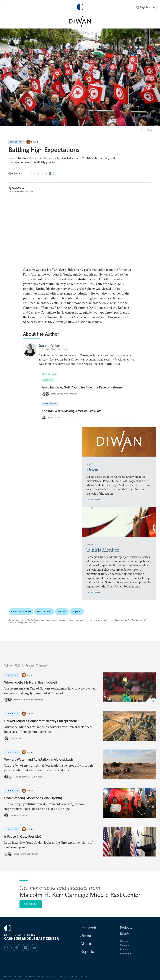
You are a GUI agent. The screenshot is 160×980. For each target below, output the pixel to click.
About (86, 943)
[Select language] (144, 7)
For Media (125, 954)
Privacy (124, 949)
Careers (124, 945)
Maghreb (77, 611)
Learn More (94, 500)
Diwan (35, 142)
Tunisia (62, 611)
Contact (124, 941)
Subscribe (31, 904)
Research (88, 928)
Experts (87, 951)
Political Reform (21, 611)
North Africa (44, 611)
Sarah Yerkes (19, 188)
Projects (126, 927)
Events (125, 933)
